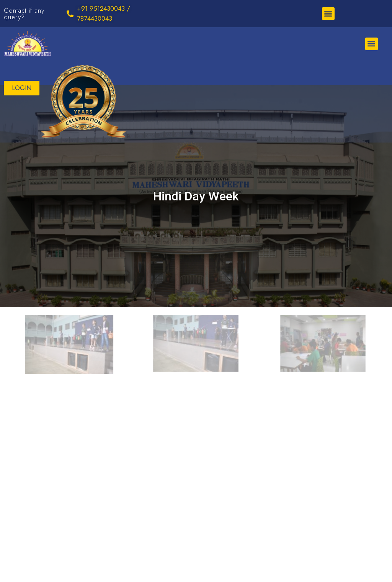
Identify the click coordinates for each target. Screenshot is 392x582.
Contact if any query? (24, 14)
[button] (328, 14)
